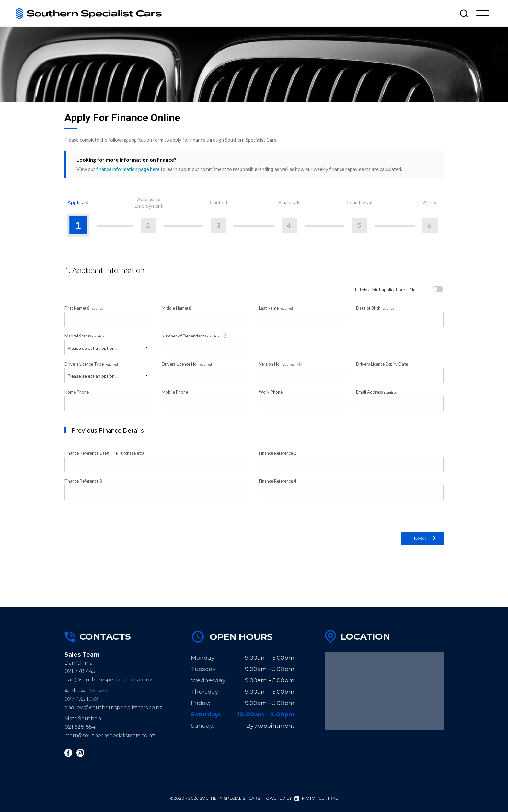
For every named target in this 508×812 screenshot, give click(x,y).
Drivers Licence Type (91, 364)
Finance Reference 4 (278, 481)
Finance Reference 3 (83, 481)
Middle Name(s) (177, 308)
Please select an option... (92, 348)
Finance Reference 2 (278, 453)
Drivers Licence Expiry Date (382, 364)
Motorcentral (316, 798)
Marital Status (85, 336)
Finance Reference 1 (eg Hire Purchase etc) (104, 453)
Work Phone (271, 392)
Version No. (281, 364)
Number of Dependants (195, 336)
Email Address (377, 392)
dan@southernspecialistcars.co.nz (108, 680)
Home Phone (77, 392)
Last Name (276, 308)
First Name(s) (84, 308)
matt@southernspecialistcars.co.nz (110, 735)
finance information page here (128, 169)
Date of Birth (375, 308)
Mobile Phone (175, 392)
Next (421, 538)
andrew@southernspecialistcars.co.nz (113, 708)
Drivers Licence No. (187, 364)
